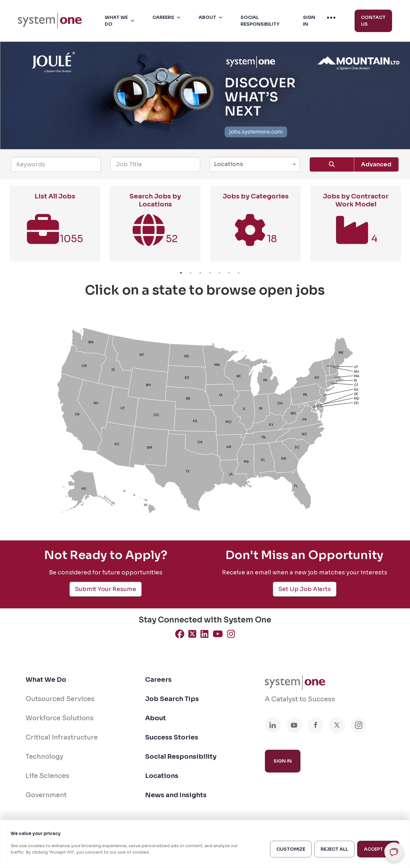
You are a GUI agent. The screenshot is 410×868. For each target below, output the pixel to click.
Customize (291, 849)
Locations (162, 776)
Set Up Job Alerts (305, 589)
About (156, 718)
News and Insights (176, 795)
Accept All (378, 849)
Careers (158, 680)
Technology (44, 757)
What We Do (46, 680)
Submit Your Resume (106, 589)
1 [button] (181, 273)
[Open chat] (394, 852)
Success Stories (172, 737)
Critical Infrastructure (62, 737)
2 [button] (191, 273)
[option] (55, 227)
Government (46, 795)
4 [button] (210, 273)
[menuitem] (50, 21)
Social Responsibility (181, 757)
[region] (205, 844)
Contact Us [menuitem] (373, 21)
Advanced (376, 164)
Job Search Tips (172, 699)
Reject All (334, 849)
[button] (121, 21)
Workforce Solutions (60, 718)
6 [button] (229, 273)
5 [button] (219, 273)
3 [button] (200, 273)
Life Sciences (47, 776)
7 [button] (239, 273)
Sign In (283, 761)
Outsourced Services (60, 699)
